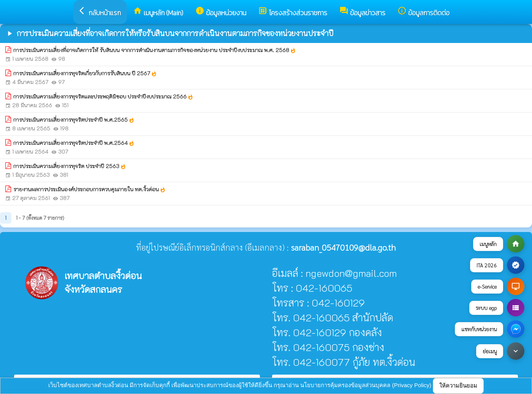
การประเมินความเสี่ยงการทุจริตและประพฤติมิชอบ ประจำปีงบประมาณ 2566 (103, 97)
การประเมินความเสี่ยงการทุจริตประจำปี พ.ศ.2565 (74, 120)
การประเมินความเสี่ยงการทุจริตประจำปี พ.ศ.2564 (74, 143)
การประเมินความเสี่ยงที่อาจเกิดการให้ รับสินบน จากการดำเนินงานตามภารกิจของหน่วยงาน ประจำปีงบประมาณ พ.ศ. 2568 (155, 50)
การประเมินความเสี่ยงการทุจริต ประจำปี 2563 (70, 166)
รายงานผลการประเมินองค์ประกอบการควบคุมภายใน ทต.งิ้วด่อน (89, 189)
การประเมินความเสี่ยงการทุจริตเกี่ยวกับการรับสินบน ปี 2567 (85, 73)
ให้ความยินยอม (458, 385)
